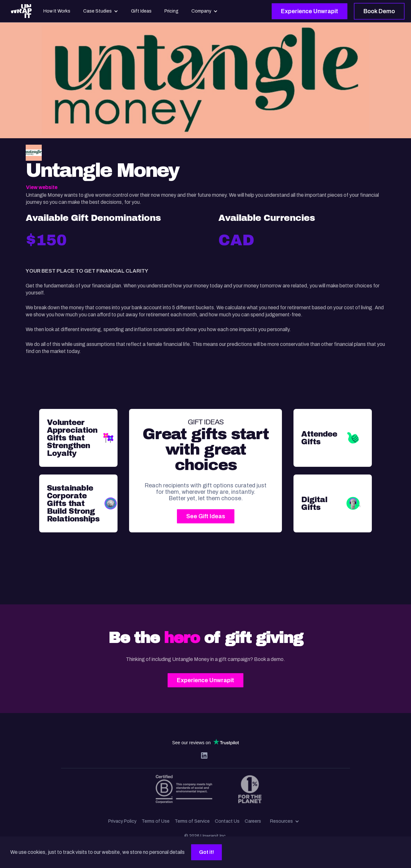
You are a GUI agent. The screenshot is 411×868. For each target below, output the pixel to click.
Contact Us (227, 821)
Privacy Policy (122, 821)
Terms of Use (156, 821)
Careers (253, 821)
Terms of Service (192, 821)
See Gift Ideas (206, 516)
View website (42, 187)
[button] (285, 821)
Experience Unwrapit (310, 11)
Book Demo (379, 11)
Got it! (206, 852)
